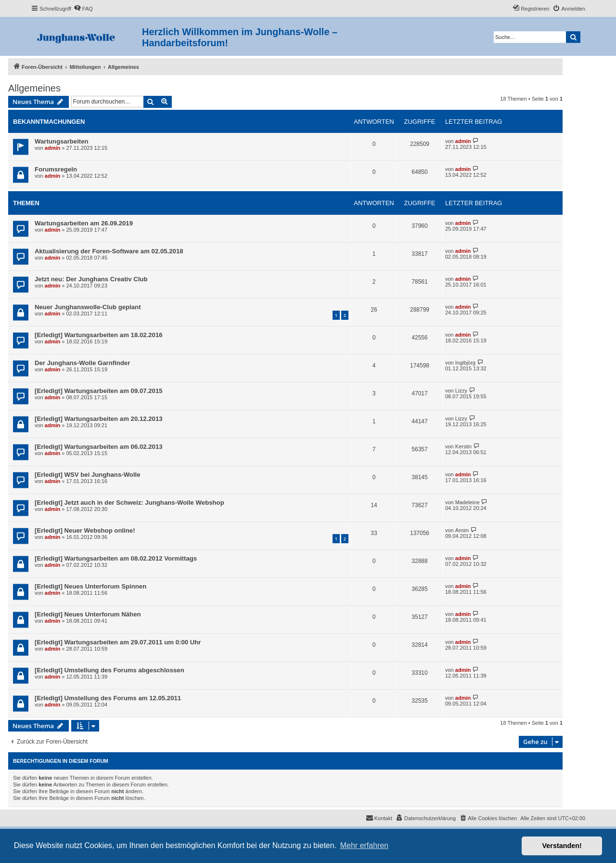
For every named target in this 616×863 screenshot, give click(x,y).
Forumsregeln (56, 169)
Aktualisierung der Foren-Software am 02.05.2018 (109, 251)
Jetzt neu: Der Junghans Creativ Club (91, 279)
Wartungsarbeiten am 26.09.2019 (84, 223)
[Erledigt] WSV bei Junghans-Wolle (88, 475)
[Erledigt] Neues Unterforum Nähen (88, 614)
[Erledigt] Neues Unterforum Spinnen (90, 586)
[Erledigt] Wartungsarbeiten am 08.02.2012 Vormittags (116, 558)
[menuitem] (83, 9)
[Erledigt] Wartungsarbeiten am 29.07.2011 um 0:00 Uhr (118, 642)
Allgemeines (34, 88)
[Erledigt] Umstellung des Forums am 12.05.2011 (108, 698)
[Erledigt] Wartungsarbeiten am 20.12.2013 (99, 419)
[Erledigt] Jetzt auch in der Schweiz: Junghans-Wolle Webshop (129, 503)
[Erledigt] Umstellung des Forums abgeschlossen (109, 670)
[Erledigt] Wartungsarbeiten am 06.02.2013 (99, 447)
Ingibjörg (465, 363)
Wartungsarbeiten (62, 141)
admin (52, 148)
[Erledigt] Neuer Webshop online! (85, 530)
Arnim (462, 530)
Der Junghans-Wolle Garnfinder (82, 363)
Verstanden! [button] (562, 846)
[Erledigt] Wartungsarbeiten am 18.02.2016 (99, 335)
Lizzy (461, 391)
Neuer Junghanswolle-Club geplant (88, 307)
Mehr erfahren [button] (365, 845)
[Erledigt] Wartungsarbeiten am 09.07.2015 (99, 391)
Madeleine (468, 502)
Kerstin (463, 446)
